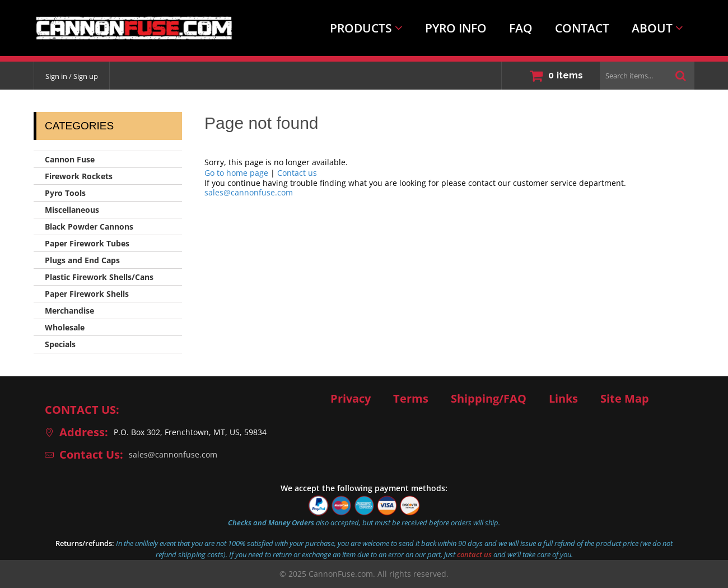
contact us (474, 554)
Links (563, 399)
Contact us (297, 173)
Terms (411, 399)
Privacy (351, 399)
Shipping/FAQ (489, 399)
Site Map (625, 399)
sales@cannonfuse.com (249, 192)
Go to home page (236, 173)
